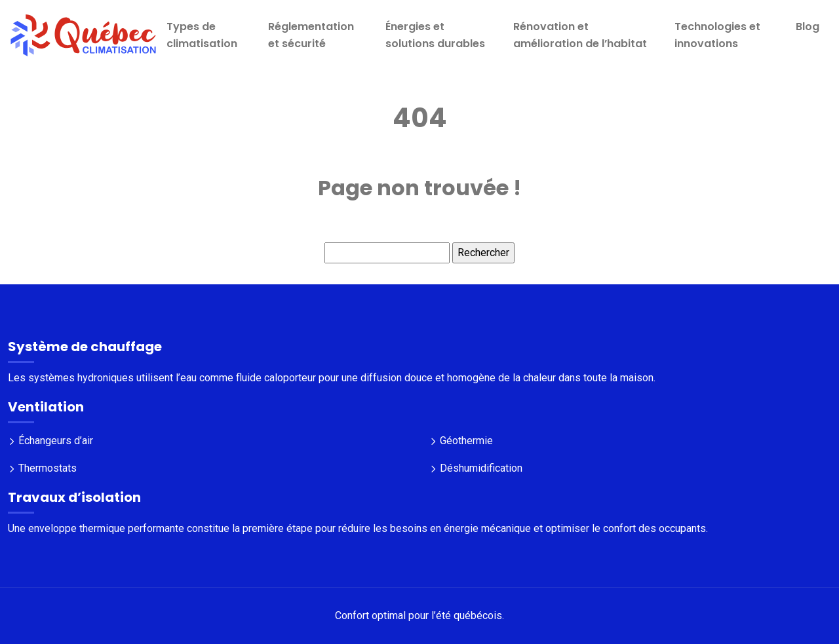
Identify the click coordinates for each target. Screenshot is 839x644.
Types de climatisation (202, 35)
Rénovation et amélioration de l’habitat (580, 35)
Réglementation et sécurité (311, 35)
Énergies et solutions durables (435, 35)
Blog (808, 27)
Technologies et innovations (717, 35)
